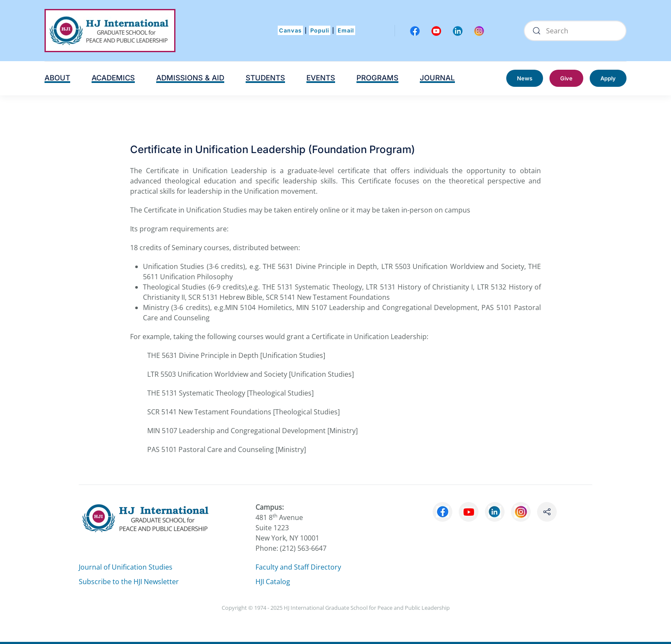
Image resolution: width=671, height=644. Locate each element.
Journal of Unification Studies (126, 567)
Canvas (290, 30)
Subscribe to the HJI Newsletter (129, 582)
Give (566, 78)
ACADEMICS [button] (113, 78)
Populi (320, 30)
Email (346, 30)
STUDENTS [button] (265, 78)
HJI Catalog (273, 582)
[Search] (575, 31)
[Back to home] (110, 31)
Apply (608, 78)
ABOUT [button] (57, 78)
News (525, 78)
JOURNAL (437, 78)
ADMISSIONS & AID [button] (190, 78)
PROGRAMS (377, 78)
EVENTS (321, 78)
